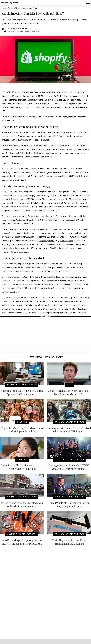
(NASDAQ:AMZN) (46, 241)
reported (40, 195)
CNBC (37, 244)
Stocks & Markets (15, 8)
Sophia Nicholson (19, 29)
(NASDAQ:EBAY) (66, 241)
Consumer (27, 8)
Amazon (36, 8)
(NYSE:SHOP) (14, 92)
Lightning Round (37, 157)
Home (4, 8)
